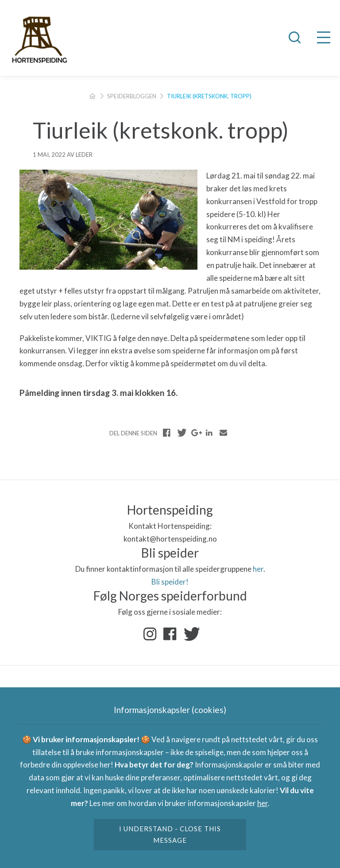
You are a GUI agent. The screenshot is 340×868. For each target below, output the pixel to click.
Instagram (150, 634)
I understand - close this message (170, 834)
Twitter (190, 634)
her (258, 569)
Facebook (170, 634)
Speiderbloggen (132, 96)
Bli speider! (170, 582)
